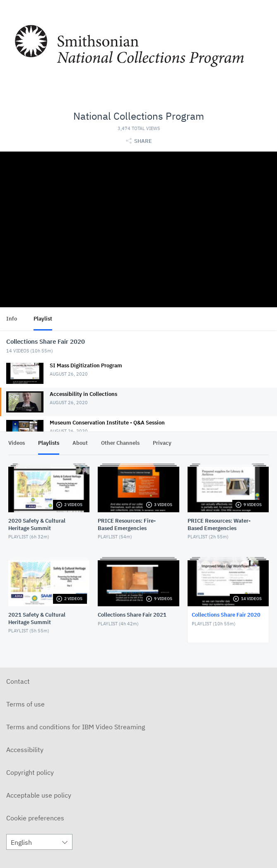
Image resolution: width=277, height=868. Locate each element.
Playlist (43, 319)
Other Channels (120, 443)
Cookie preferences (35, 818)
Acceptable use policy (39, 795)
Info (12, 319)
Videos (17, 443)
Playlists (49, 443)
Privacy (162, 443)
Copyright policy (30, 772)
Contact (18, 681)
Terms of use (25, 704)
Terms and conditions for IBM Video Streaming (76, 727)
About (80, 443)
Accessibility (25, 750)
